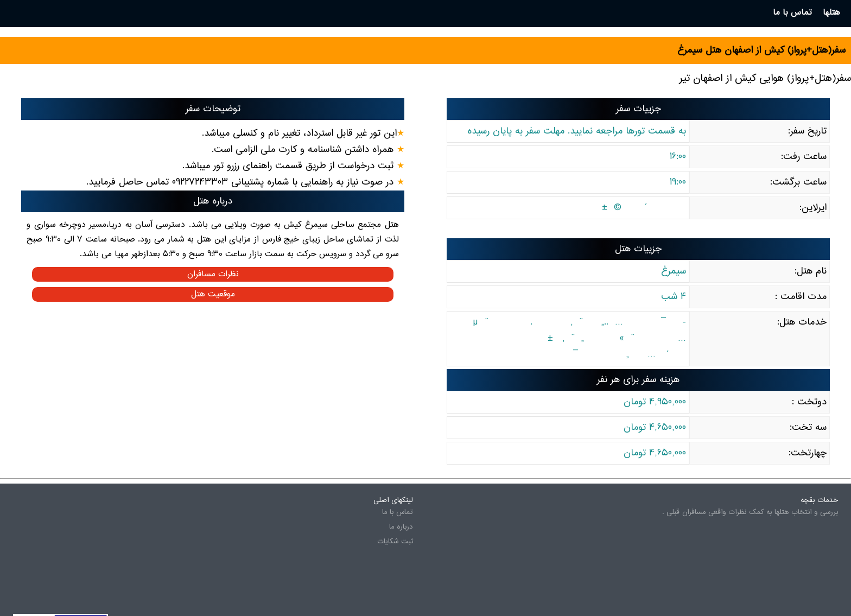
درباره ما (401, 527)
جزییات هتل (638, 249)
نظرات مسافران (213, 274)
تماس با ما (398, 512)
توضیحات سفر (213, 109)
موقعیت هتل (213, 294)
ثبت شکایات (395, 542)
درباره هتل (213, 201)
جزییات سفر (639, 109)
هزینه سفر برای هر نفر (638, 380)
